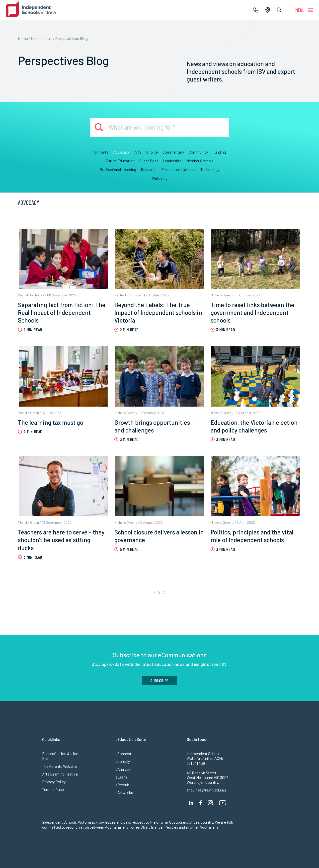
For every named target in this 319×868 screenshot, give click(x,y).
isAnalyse (122, 769)
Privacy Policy (54, 782)
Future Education (120, 161)
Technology (210, 169)
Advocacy (121, 152)
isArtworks (124, 792)
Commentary (173, 152)
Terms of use (53, 789)
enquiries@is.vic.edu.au (206, 790)
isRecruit (122, 785)
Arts (138, 152)
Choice (152, 152)
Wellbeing (160, 178)
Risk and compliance (178, 169)
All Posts (101, 152)
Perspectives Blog (72, 38)
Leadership (172, 161)
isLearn (121, 777)
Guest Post (149, 161)
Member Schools (200, 161)
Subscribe (159, 681)
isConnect (123, 753)
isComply (122, 761)
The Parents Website (59, 766)
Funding (219, 152)
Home (23, 38)
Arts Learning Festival (60, 774)
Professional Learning (118, 169)
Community (198, 152)
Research (149, 169)
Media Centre (42, 38)
